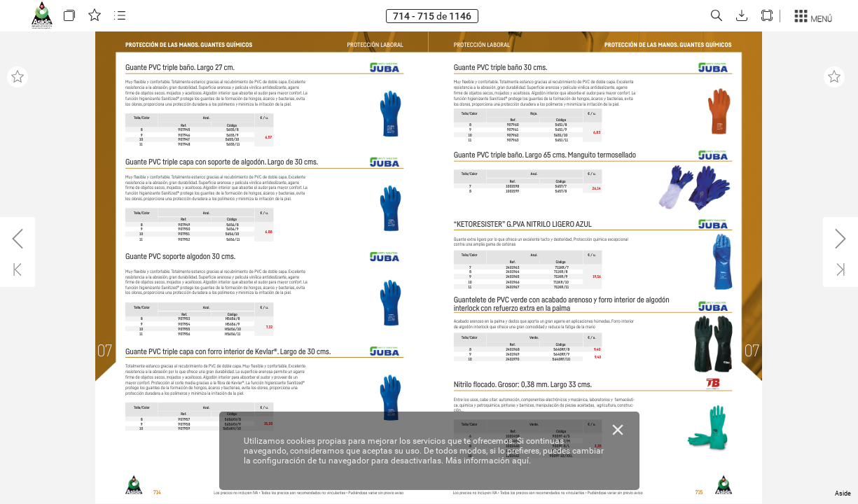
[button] (69, 16)
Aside (843, 493)
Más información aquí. (488, 461)
